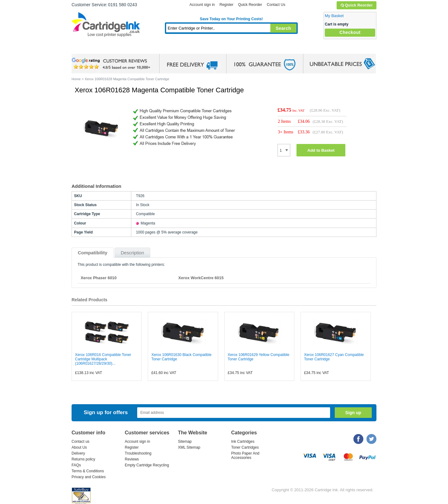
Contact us (80, 442)
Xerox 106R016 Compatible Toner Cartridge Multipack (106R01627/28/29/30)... (103, 359)
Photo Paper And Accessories (245, 455)
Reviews (132, 459)
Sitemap (185, 442)
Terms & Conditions (88, 471)
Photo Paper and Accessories (233, 48)
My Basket (334, 16)
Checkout (350, 32)
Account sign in (202, 5)
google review (112, 64)
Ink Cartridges (119, 48)
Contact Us (276, 5)
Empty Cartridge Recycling (147, 465)
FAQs (76, 465)
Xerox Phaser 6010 (99, 278)
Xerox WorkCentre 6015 (201, 278)
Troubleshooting (138, 453)
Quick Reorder (356, 5)
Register (226, 5)
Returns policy (83, 459)
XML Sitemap (189, 447)
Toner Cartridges (167, 48)
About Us (79, 447)
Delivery (78, 453)
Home (84, 48)
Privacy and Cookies (89, 477)
